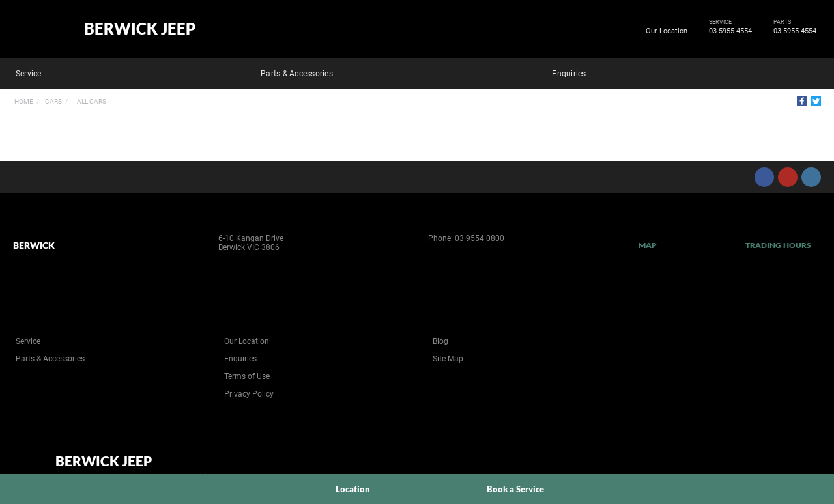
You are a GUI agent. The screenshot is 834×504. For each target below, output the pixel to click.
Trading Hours (778, 245)
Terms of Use (247, 376)
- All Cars (89, 101)
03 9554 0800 (480, 238)
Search (812, 72)
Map (648, 245)
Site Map (448, 359)
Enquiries (569, 74)
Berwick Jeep (140, 29)
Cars (53, 101)
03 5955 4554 (728, 31)
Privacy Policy (249, 394)
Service (29, 74)
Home (24, 101)
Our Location (667, 31)
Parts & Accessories (297, 74)
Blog (440, 341)
